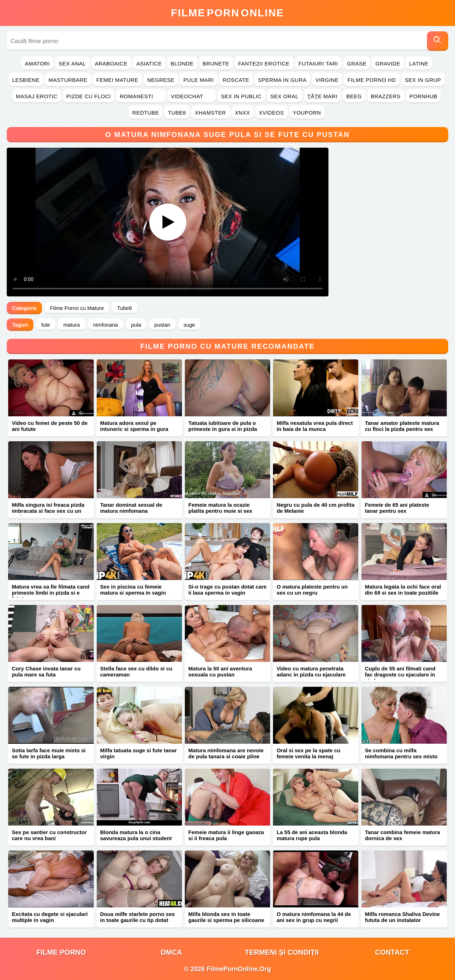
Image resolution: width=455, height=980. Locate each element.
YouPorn (307, 113)
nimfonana (106, 325)
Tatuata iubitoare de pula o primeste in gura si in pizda (223, 426)
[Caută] (438, 41)
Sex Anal (72, 64)
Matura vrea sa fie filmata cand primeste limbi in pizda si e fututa (50, 593)
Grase (357, 64)
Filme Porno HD (371, 80)
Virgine (327, 80)
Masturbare (68, 80)
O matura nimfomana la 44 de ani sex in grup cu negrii (314, 917)
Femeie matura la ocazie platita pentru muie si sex (220, 508)
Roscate (236, 80)
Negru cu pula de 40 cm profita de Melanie (315, 508)
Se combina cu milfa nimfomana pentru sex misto (401, 753)
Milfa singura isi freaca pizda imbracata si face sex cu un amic (48, 511)
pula (136, 325)
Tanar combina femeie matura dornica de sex (402, 835)
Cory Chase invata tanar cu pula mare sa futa (46, 671)
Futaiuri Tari (318, 64)
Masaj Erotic (37, 96)
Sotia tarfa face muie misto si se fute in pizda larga (49, 753)
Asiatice (149, 64)
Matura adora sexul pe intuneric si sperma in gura (134, 426)
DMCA (171, 952)
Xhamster (210, 113)
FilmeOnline (227, 13)
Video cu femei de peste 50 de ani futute (50, 426)
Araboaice (111, 64)
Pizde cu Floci (89, 96)
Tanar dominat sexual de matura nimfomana (131, 508)
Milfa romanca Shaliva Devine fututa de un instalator (402, 917)
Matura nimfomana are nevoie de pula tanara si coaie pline (226, 753)
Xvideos (271, 113)
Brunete (216, 64)
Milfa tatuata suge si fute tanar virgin (139, 753)
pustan (162, 325)
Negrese (161, 80)
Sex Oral (285, 96)
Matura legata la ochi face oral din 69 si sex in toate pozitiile (403, 590)
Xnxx (243, 113)
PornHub (424, 96)
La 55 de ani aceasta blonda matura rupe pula (312, 835)
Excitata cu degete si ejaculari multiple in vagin (50, 917)
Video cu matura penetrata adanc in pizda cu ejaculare (311, 671)
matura (72, 325)
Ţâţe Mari (323, 96)
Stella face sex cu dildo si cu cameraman (136, 671)
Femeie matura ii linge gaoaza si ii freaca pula (226, 835)
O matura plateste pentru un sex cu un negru (312, 590)
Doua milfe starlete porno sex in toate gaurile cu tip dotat (138, 917)
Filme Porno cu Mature (77, 308)
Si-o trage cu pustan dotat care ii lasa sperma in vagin (227, 590)
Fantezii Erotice (264, 64)
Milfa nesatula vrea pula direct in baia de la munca (315, 426)
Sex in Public (241, 96)
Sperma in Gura (282, 80)
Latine (419, 64)
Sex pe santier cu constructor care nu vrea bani (49, 835)
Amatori (37, 64)
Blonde (182, 64)
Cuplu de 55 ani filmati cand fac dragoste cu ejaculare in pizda (400, 675)
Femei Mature (117, 80)
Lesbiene (26, 80)
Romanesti (141, 96)
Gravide (388, 64)
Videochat (192, 96)
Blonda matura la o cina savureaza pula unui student (136, 835)
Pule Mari (199, 80)
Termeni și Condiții (282, 952)
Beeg (354, 96)
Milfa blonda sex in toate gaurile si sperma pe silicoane (226, 917)
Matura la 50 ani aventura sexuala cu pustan (220, 671)
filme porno (61, 952)
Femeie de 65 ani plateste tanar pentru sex (397, 508)
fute (46, 325)
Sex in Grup (423, 80)
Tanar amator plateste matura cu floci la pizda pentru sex (402, 426)
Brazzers (386, 96)
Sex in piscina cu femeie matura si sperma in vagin (133, 590)
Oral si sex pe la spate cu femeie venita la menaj (308, 753)
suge (189, 325)
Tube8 (177, 113)
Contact (392, 952)
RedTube (146, 113)
